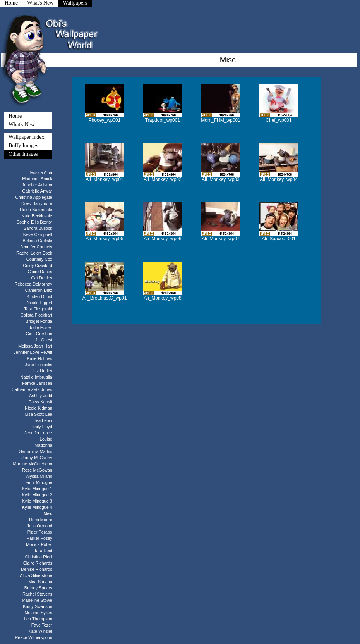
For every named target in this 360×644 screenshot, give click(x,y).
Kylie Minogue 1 (37, 489)
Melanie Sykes (38, 613)
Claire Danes (40, 272)
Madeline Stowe (37, 600)
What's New (22, 125)
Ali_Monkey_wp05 (104, 239)
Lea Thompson (38, 619)
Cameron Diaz (39, 290)
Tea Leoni (43, 420)
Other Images (23, 154)
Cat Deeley (42, 278)
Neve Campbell (38, 234)
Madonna (43, 445)
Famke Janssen (37, 383)
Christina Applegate (34, 197)
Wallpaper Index (27, 137)
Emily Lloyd (41, 427)
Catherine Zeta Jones (32, 389)
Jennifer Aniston (37, 185)
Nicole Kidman (39, 408)
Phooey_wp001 (105, 120)
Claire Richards (38, 563)
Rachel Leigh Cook (34, 253)
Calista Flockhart (36, 315)
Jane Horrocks (39, 365)
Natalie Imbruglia (36, 377)
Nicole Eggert (39, 303)
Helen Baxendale (36, 210)
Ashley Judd (41, 396)
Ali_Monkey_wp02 (162, 179)
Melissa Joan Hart (35, 346)
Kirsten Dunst (39, 296)
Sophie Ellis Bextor (34, 222)
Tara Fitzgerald (38, 309)
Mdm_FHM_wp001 (220, 120)
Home (15, 116)
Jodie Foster (40, 327)
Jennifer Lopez (38, 433)
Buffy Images (23, 146)
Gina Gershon (39, 334)
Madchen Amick (37, 179)
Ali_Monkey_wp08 (162, 298)
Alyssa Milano (39, 476)
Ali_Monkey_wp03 (220, 179)
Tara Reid (43, 551)
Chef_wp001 (279, 120)
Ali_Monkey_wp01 (104, 179)
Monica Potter (39, 544)
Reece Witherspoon (33, 637)
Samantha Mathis (36, 451)
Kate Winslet (40, 631)
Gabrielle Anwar (37, 191)
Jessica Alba (40, 172)
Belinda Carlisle (38, 241)
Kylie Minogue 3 (37, 501)
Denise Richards (37, 569)
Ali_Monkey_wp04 (279, 179)
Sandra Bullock (38, 228)
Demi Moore (41, 520)
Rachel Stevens (37, 594)
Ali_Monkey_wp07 (220, 239)
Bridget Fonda (39, 321)
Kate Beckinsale (37, 216)
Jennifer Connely (36, 247)
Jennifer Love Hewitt (33, 352)
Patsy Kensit (40, 402)
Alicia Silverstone (36, 575)
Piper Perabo (40, 532)
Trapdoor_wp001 (163, 120)
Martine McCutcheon (33, 464)
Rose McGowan (37, 470)
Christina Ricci (39, 557)
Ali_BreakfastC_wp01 (105, 298)
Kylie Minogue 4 (37, 507)
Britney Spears (38, 588)
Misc (48, 513)
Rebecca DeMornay (33, 284)
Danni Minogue (38, 482)
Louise (46, 439)
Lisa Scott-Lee (39, 414)
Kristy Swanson (38, 606)
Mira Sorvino (40, 582)
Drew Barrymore (37, 203)
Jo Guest (44, 340)
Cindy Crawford (38, 265)
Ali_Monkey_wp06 (162, 239)
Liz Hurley (43, 371)
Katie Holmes (40, 358)
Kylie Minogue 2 (37, 495)
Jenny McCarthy (37, 458)
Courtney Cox (39, 259)
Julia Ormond (40, 526)
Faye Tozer (42, 625)
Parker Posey (39, 538)
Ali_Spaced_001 (279, 239)
